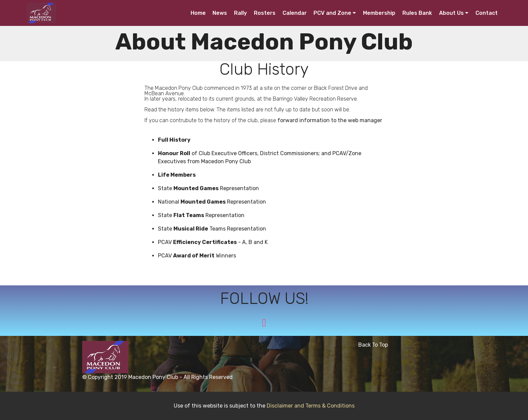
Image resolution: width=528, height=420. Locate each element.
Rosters (265, 13)
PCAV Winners (197, 256)
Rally (240, 13)
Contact (487, 13)
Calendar (295, 13)
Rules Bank (417, 13)
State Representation (208, 188)
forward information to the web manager (330, 120)
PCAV (166, 242)
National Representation (212, 202)
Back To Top (374, 345)
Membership (379, 13)
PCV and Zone (332, 13)
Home (198, 13)
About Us (451, 13)
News (220, 13)
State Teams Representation (212, 229)
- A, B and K (252, 242)
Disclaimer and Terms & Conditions (311, 406)
